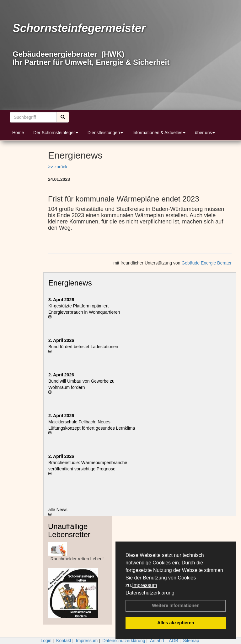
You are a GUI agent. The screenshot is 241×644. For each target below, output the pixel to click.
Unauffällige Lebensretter (69, 530)
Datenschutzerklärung (150, 593)
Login (46, 641)
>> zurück (58, 167)
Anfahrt (157, 641)
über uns (205, 133)
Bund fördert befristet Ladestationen (83, 347)
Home (18, 133)
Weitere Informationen (176, 605)
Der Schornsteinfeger (56, 133)
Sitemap (191, 641)
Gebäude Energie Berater (206, 263)
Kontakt (64, 641)
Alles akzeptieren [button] (176, 623)
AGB (174, 641)
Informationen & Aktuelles (159, 133)
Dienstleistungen (105, 133)
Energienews (70, 283)
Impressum (145, 585)
